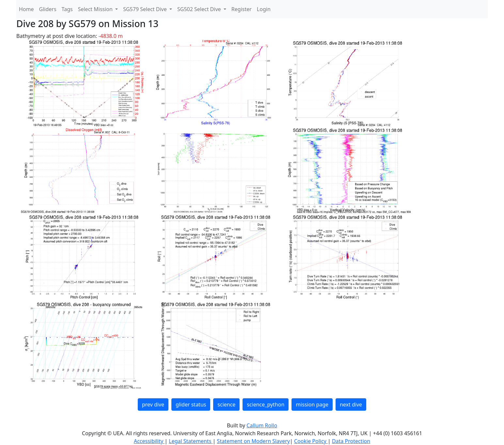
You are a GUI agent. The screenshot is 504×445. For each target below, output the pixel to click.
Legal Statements (191, 441)
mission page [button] (312, 404)
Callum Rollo (262, 425)
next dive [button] (351, 404)
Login (264, 9)
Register (242, 9)
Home (26, 9)
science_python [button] (266, 404)
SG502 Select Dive (200, 9)
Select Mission (96, 9)
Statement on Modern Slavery (253, 441)
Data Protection (351, 441)
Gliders (48, 9)
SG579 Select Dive (146, 9)
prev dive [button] (153, 404)
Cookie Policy (311, 441)
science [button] (226, 404)
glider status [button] (191, 404)
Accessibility (149, 441)
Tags (67, 9)
